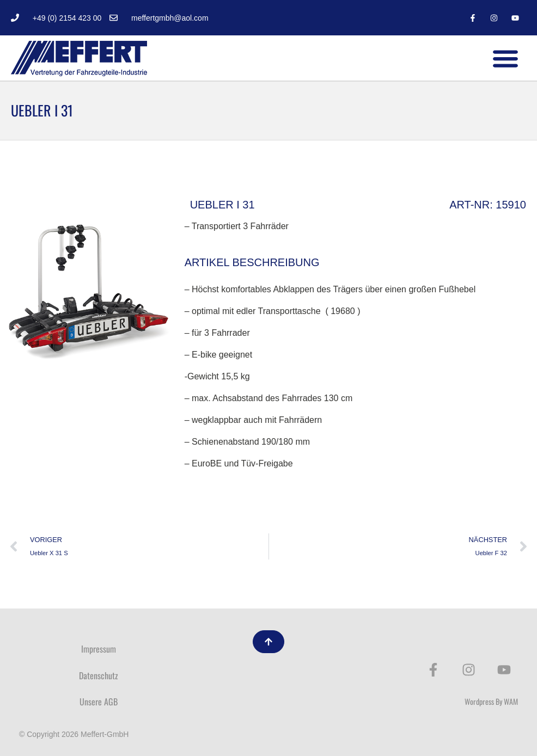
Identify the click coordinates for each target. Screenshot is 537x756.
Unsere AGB (99, 702)
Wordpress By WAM (491, 701)
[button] (506, 58)
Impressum (99, 649)
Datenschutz (99, 675)
